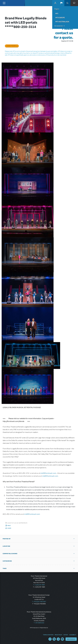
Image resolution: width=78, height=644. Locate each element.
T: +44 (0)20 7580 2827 (39, 602)
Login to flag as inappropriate (17, 523)
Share (9, 528)
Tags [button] (5, 568)
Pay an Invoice (59, 26)
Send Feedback (71, 639)
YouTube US (58, 639)
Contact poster (11, 46)
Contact (66, 635)
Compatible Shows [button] (10, 554)
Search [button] (67, 3)
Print (9, 526)
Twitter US (54, 639)
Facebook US (50, 639)
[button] (61, 3)
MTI (57, 14)
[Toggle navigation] (4, 3)
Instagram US (62, 639)
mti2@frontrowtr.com (48, 473)
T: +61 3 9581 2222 (39, 623)
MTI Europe (60, 18)
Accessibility (73, 635)
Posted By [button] (7, 539)
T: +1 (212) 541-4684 (39, 585)
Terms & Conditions (48, 635)
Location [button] (6, 546)
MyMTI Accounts (55, 3)
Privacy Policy (58, 635)
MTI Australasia (62, 22)
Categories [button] (7, 561)
